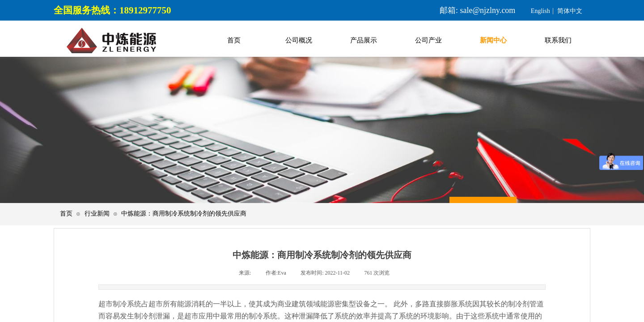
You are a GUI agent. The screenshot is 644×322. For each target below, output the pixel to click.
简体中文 (570, 11)
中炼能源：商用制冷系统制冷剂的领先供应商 (184, 214)
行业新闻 (97, 214)
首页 (66, 214)
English (540, 11)
